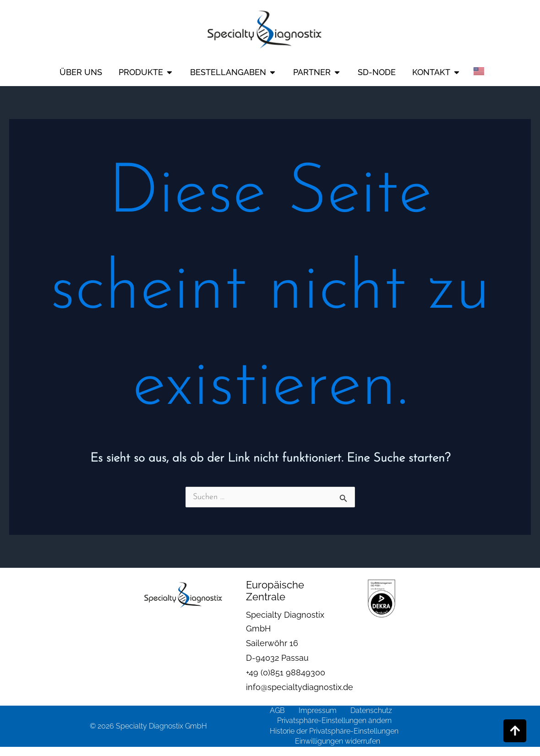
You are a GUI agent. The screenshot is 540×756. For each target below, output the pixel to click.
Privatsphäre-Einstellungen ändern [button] (334, 721)
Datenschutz (371, 710)
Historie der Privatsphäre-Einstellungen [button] (334, 731)
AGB (277, 710)
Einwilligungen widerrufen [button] (338, 741)
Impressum (318, 710)
